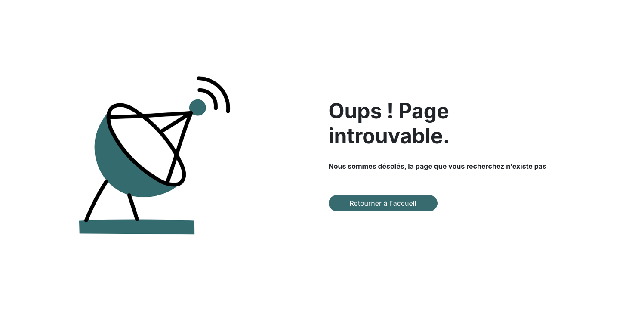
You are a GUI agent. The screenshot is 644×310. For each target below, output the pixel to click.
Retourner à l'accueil (383, 203)
